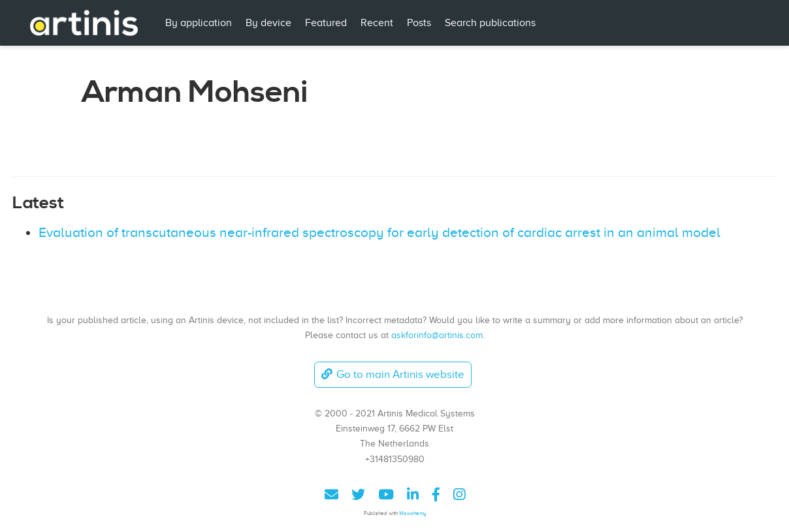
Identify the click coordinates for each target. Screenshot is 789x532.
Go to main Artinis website (393, 374)
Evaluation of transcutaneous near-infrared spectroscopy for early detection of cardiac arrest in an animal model (379, 232)
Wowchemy (412, 513)
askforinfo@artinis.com (437, 335)
